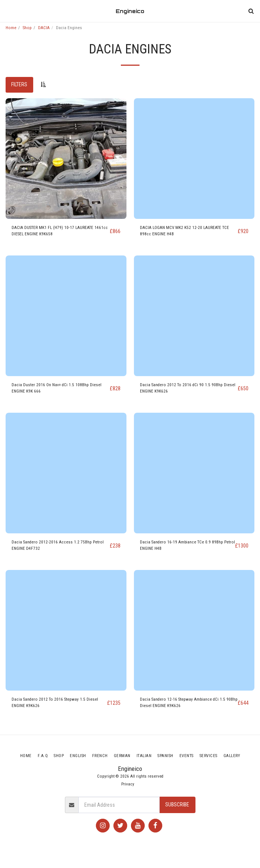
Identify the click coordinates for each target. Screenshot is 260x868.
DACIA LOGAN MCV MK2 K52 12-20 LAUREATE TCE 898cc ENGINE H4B (184, 231)
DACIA (44, 28)
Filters (19, 84)
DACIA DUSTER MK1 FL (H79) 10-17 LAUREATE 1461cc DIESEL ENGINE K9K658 (60, 231)
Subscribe (177, 805)
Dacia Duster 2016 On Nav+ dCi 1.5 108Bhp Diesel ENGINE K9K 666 (57, 388)
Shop (27, 28)
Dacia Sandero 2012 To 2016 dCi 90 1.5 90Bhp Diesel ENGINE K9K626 (188, 388)
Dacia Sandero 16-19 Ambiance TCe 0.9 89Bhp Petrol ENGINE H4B (187, 545)
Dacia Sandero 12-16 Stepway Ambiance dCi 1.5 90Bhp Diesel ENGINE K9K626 (189, 703)
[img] (66, 159)
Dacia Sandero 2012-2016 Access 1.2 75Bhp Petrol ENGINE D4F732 (58, 545)
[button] (8, 11)
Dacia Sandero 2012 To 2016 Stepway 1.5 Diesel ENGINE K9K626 (55, 703)
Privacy (128, 784)
